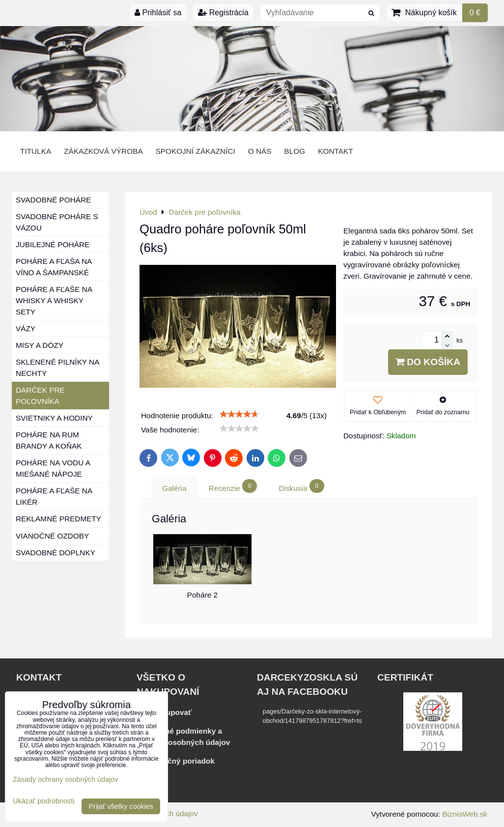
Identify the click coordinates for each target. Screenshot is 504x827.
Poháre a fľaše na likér (54, 496)
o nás (260, 151)
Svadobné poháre (53, 200)
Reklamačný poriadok (176, 761)
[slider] (239, 414)
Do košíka (428, 362)
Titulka (36, 151)
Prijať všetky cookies (121, 806)
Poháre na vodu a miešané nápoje (53, 468)
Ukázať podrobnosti (43, 801)
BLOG (295, 151)
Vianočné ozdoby (52, 536)
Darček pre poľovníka (40, 396)
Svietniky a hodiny (54, 418)
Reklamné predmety (58, 519)
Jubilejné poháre (53, 244)
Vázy (26, 328)
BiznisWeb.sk (465, 814)
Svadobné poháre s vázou (57, 222)
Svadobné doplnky (56, 553)
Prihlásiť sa (158, 13)
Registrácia (223, 13)
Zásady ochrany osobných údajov (65, 779)
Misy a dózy (40, 345)
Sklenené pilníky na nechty (57, 368)
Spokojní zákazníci (196, 151)
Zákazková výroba (103, 151)
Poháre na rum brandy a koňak (49, 440)
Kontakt (335, 151)
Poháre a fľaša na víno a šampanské (54, 267)
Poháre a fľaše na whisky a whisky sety (54, 300)
